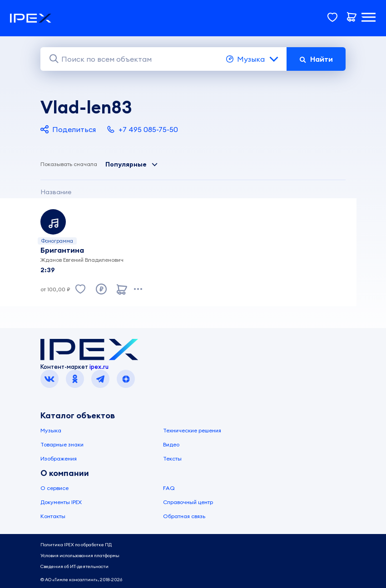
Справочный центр (188, 502)
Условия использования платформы (80, 556)
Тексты (172, 458)
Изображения (59, 458)
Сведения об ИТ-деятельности (74, 566)
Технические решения (192, 430)
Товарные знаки (62, 444)
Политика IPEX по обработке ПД (76, 545)
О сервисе (54, 488)
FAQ (169, 488)
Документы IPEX (61, 502)
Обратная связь (184, 516)
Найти (316, 59)
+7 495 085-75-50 (142, 129)
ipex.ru (99, 367)
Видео (171, 444)
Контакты (53, 516)
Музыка (253, 59)
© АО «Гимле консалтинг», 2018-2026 (81, 580)
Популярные (132, 164)
